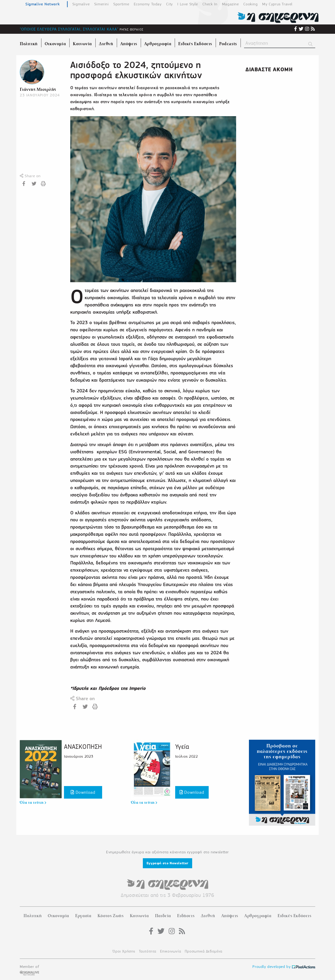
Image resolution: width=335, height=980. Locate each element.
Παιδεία (163, 916)
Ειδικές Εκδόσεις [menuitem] (195, 44)
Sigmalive (81, 4)
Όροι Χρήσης (124, 951)
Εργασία (83, 916)
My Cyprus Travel (277, 4)
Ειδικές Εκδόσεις (295, 916)
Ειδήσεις (186, 916)
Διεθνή (208, 916)
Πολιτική (33, 916)
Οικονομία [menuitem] (55, 44)
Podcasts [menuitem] (228, 44)
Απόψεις (230, 916)
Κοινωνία (139, 916)
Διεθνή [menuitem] (106, 44)
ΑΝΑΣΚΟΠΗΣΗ (83, 747)
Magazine (230, 4)
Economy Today (148, 4)
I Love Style (188, 4)
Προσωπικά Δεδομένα (204, 951)
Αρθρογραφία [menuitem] (158, 44)
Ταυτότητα (148, 951)
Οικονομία (58, 916)
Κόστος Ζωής (111, 916)
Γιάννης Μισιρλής (38, 89)
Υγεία (182, 747)
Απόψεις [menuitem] (129, 44)
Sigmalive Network (42, 4)
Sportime (121, 4)
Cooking (250, 4)
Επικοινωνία (171, 951)
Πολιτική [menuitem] (29, 44)
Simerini (102, 4)
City (169, 4)
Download (83, 792)
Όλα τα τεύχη (33, 803)
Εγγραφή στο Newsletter (167, 863)
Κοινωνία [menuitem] (82, 44)
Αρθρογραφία (258, 916)
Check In (210, 4)
